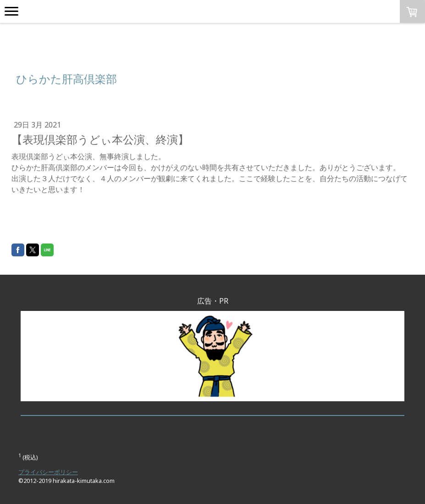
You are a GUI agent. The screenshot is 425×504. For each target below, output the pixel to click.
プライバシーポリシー (48, 472)
